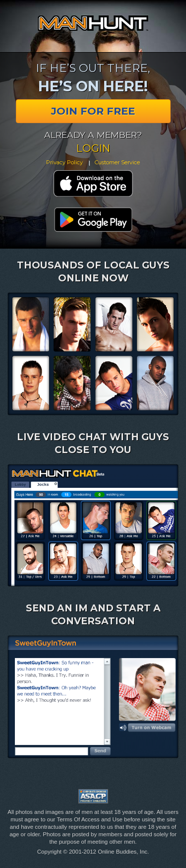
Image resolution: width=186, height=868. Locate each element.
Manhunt (93, 23)
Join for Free (93, 111)
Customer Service (117, 162)
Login (93, 148)
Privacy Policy (64, 162)
